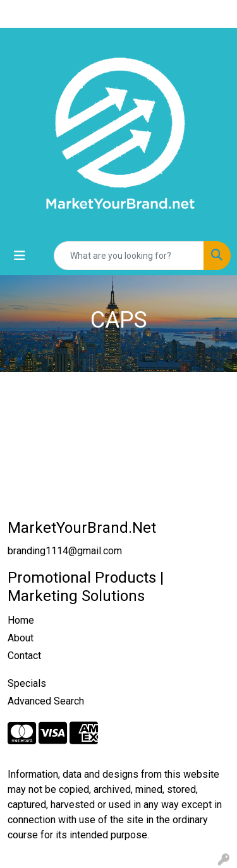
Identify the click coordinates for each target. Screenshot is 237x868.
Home (21, 620)
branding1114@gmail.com (65, 551)
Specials (27, 683)
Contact (24, 656)
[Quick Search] (129, 256)
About (21, 638)
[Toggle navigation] (20, 256)
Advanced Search (46, 701)
